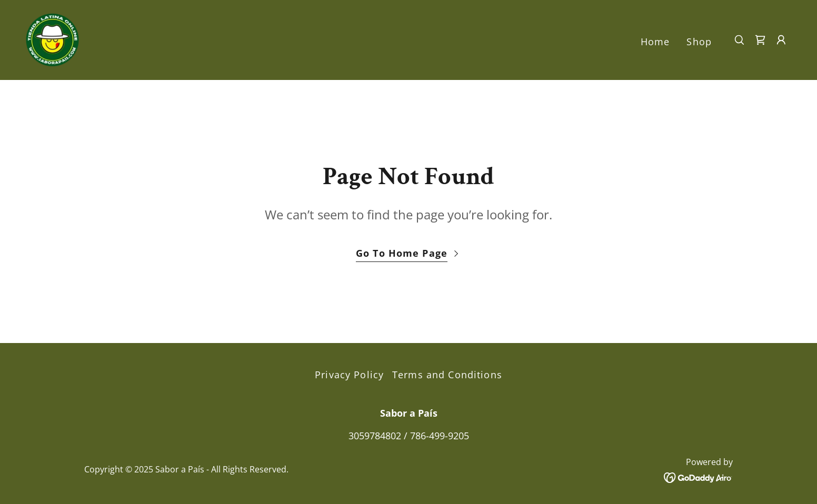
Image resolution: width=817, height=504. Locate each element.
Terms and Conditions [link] (447, 375)
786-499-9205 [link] (440, 436)
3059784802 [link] (375, 436)
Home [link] (655, 42)
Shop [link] (699, 42)
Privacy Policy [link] (349, 375)
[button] (781, 40)
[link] (52, 39)
